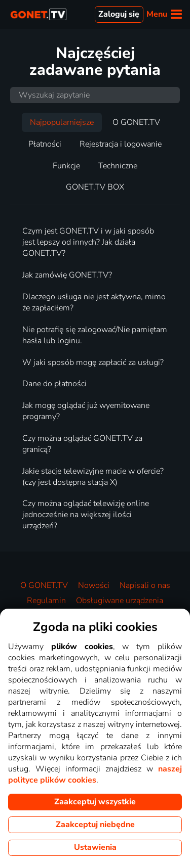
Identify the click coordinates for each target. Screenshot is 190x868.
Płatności (45, 144)
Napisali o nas (145, 585)
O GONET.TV (136, 122)
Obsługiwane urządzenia (120, 601)
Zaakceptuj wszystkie (95, 802)
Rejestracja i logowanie (121, 144)
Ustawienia (95, 847)
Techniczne (118, 166)
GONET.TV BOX (95, 187)
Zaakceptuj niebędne (95, 825)
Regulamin (46, 601)
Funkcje (66, 166)
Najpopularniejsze (62, 122)
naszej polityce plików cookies (95, 774)
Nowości (94, 585)
